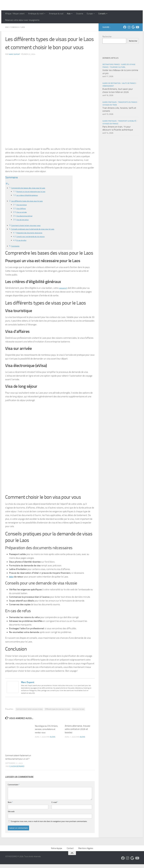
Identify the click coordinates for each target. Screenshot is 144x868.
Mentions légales (86, 852)
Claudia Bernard (17, 770)
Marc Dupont (15, 54)
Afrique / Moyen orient (15, 14)
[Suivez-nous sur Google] (133, 27)
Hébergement (108, 86)
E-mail (55, 806)
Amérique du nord (36, 14)
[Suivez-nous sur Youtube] (137, 27)
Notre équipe (57, 852)
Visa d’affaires (22, 209)
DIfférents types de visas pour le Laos (57, 710)
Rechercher (107, 37)
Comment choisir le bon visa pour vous (28, 225)
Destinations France (111, 64)
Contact (70, 852)
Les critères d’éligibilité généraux (30, 195)
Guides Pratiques (110, 102)
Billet (12, 577)
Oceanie (80, 14)
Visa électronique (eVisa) (26, 216)
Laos (25, 27)
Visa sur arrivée (23, 212)
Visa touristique (23, 205)
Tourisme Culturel (118, 67)
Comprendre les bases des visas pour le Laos (31, 188)
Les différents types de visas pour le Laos (29, 201)
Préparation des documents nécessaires (33, 233)
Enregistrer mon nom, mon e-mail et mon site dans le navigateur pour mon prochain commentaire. (49, 825)
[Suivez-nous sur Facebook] (125, 27)
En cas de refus (23, 241)
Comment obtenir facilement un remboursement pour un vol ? (19, 759)
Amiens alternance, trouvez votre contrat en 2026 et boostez (78, 730)
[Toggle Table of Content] (7, 184)
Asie (69, 14)
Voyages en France (110, 124)
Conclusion (16, 246)
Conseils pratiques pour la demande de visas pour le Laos (36, 229)
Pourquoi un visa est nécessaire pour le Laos (34, 191)
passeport (64, 288)
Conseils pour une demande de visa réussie (34, 237)
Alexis (53, 737)
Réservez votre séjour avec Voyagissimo (22, 20)
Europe (90, 14)
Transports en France (128, 102)
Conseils (102, 14)
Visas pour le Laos (78, 710)
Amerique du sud (56, 14)
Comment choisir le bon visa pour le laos (29, 710)
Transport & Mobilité (127, 121)
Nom (10, 806)
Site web (11, 815)
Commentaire (14, 788)
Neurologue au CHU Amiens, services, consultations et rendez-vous (48, 730)
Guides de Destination (111, 83)
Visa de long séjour (24, 220)
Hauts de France (129, 83)
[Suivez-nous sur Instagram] (129, 27)
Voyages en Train (110, 105)
